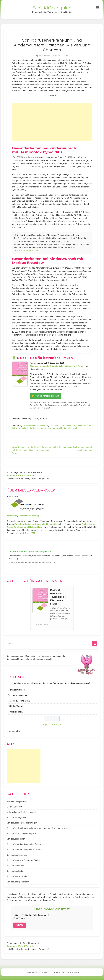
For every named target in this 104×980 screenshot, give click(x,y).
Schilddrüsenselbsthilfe (17, 876)
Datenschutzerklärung (29, 516)
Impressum (12, 516)
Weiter (20, 925)
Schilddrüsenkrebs (15, 871)
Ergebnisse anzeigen (52, 725)
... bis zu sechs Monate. (21, 701)
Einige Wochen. (17, 706)
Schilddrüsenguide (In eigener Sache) (23, 860)
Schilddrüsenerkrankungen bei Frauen (24, 844)
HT (74, 426)
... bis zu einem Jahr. (20, 695)
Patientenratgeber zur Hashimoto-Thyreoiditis (36, 524)
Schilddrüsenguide (52, 8)
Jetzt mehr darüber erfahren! (27, 250)
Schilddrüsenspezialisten (18, 882)
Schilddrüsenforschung (17, 855)
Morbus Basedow (14, 807)
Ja (15, 918)
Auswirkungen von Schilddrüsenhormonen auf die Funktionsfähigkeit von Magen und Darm (32, 450)
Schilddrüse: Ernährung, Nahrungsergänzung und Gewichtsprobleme (37, 828)
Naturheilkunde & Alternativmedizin (22, 812)
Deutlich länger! (18, 690)
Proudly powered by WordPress (38, 972)
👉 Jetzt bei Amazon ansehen (45, 396)
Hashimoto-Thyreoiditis (60, 426)
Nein (21, 918)
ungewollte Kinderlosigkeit (65, 428)
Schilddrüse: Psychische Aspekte (22, 833)
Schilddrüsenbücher (16, 839)
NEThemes (74, 972)
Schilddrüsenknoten (16, 866)
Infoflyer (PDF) (28, 533)
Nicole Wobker (44, 55)
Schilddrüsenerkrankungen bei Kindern (24, 850)
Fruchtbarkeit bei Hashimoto (36, 426)
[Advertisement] (52, 122)
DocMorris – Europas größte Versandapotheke (30, 552)
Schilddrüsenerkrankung (40, 428)
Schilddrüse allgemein (17, 817)
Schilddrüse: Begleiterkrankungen (22, 823)
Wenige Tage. (17, 712)
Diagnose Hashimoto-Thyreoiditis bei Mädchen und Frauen (57, 366)
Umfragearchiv (13, 731)
